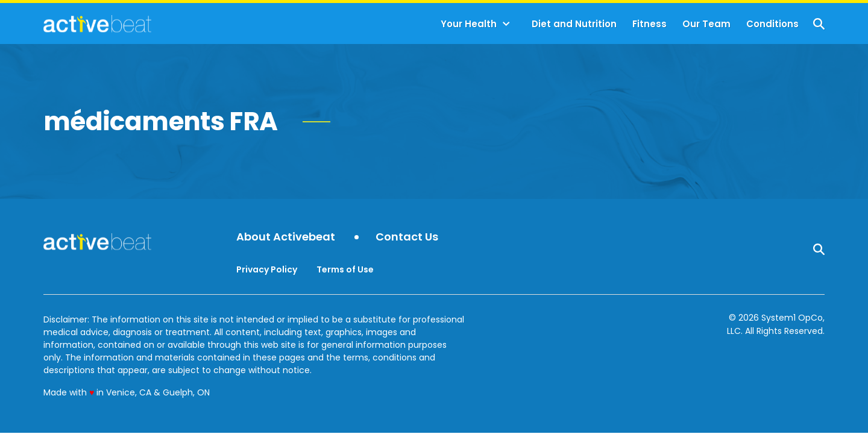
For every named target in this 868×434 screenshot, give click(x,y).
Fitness (649, 24)
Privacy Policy (267, 269)
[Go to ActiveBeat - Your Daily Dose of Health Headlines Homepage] (97, 24)
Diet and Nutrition (574, 24)
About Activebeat (286, 237)
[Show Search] (819, 24)
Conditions (772, 24)
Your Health (469, 24)
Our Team (706, 24)
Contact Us (407, 237)
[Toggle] (506, 24)
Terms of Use (345, 269)
